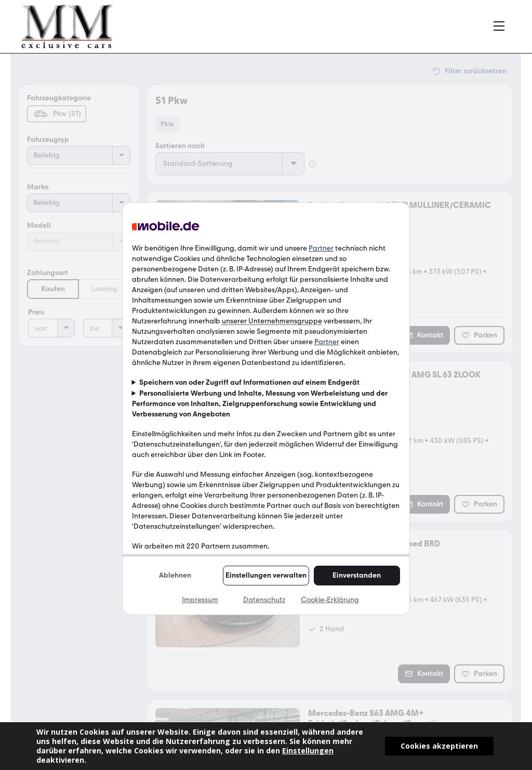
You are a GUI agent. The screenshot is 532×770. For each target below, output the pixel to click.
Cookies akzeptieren (439, 746)
